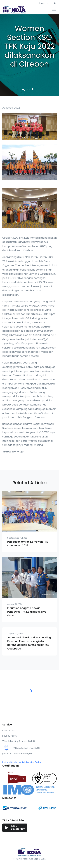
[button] (55, 3)
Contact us (8, 730)
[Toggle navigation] (54, 10)
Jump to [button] (43, 3)
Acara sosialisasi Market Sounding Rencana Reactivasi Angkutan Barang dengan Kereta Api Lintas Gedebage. (29, 643)
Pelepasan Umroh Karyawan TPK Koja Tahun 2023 (28, 544)
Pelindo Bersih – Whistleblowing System (22, 762)
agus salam (30, 89)
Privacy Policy (10, 736)
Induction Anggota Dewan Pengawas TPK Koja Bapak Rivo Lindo (27, 612)
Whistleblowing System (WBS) (19, 741)
